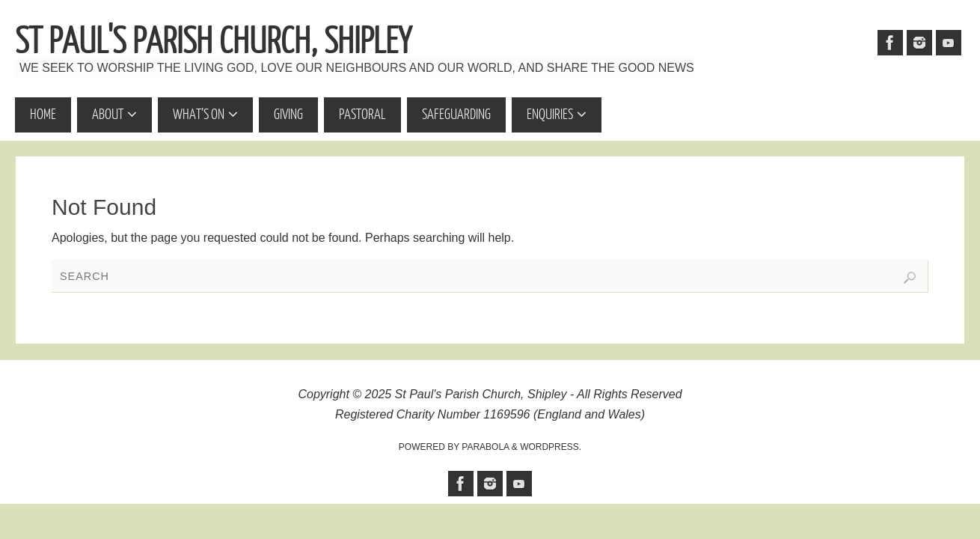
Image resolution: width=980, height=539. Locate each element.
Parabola (485, 447)
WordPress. (551, 447)
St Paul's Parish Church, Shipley (213, 42)
